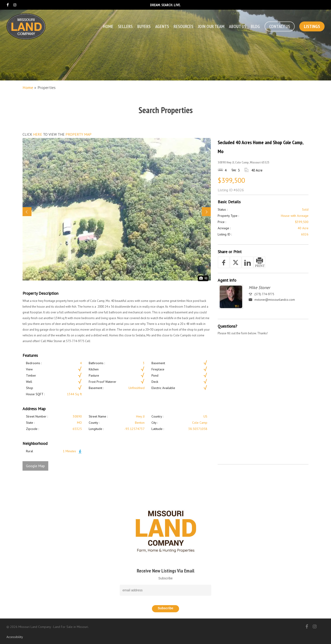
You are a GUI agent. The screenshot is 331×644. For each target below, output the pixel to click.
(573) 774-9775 (264, 294)
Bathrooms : (97, 363)
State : (30, 423)
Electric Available (163, 388)
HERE (38, 134)
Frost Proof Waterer (103, 382)
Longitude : (96, 429)
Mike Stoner (259, 288)
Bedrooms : (34, 363)
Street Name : (98, 416)
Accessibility (15, 637)
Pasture (94, 375)
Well (29, 382)
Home (28, 87)
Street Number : (37, 416)
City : (155, 423)
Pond (155, 375)
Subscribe (165, 578)
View (29, 369)
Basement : (96, 388)
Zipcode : (32, 429)
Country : (157, 416)
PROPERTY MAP (78, 134)
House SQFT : (35, 394)
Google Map (35, 466)
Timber (31, 375)
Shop (30, 388)
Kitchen (94, 369)
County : (94, 423)
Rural (30, 451)
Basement (158, 363)
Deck (155, 382)
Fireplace (158, 369)
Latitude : (158, 429)
